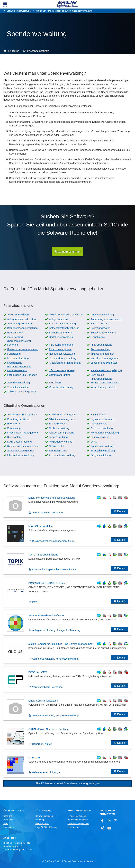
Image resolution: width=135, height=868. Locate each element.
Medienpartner (42, 824)
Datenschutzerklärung (82, 861)
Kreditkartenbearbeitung (62, 358)
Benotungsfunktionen (19, 419)
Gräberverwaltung (59, 428)
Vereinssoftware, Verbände (47, 512)
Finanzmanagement (60, 349)
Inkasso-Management (103, 354)
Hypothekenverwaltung (62, 354)
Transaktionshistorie (19, 387)
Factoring (13, 345)
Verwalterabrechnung (61, 387)
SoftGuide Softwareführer (19, 11)
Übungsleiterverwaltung (21, 455)
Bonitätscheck (15, 333)
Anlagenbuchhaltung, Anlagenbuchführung (56, 630)
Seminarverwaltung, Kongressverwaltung (55, 659)
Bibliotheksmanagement (62, 419)
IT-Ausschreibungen (77, 816)
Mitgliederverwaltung (61, 442)
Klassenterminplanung (61, 433)
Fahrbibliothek (99, 424)
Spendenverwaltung (82, 11)
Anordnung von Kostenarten (107, 319)
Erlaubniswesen (58, 424)
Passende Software (38, 51)
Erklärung (14, 51)
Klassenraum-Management (23, 433)
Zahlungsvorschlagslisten (22, 391)
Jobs (6, 824)
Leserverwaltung (100, 437)
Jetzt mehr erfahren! (68, 252)
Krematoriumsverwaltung (105, 433)
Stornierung (56, 382)
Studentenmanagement (21, 450)
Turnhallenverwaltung (103, 450)
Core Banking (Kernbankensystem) (19, 339)
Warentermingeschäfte (103, 387)
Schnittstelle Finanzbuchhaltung (101, 377)
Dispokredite (98, 337)
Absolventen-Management (22, 414)
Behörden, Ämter (42, 744)
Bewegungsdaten (101, 328)
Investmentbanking (18, 358)
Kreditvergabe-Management (65, 363)
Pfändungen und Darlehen (22, 375)
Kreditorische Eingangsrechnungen (19, 365)
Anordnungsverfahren (20, 323)
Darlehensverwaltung (61, 337)
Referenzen (9, 820)
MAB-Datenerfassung (19, 442)
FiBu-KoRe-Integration (62, 345)
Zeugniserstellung (101, 455)
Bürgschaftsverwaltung (104, 333)
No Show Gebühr (17, 370)
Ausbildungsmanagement (63, 414)
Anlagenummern (58, 319)
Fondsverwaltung (100, 349)
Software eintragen (44, 816)
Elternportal (14, 424)
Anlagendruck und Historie (22, 319)
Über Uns (8, 816)
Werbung (40, 820)
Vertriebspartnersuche (78, 820)
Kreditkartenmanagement (105, 358)
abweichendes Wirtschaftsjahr (66, 314)
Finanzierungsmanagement (23, 349)
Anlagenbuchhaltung (102, 314)
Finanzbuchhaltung (101, 345)
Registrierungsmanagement (23, 446)
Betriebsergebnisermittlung (22, 328)
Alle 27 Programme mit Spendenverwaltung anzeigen (68, 783)
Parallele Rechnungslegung (106, 370)
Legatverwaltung (58, 437)
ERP (35, 602)
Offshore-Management (62, 370)
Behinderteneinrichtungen (47, 772)
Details (121, 511)
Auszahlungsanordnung (62, 323)
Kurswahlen (14, 437)
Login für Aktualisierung (46, 827)
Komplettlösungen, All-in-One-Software (54, 569)
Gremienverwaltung (102, 428)
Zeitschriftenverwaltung (62, 455)
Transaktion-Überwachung (106, 382)
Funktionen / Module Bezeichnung (52, 11)
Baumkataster (99, 414)
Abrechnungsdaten (18, 314)
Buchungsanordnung (61, 333)
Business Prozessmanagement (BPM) (54, 541)
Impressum (8, 827)
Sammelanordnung (60, 375)
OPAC (94, 442)
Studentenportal (58, 450)
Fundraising (14, 354)
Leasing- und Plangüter (104, 363)
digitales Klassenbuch (103, 419)
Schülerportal (56, 446)
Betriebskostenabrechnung (64, 328)
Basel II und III (99, 323)
